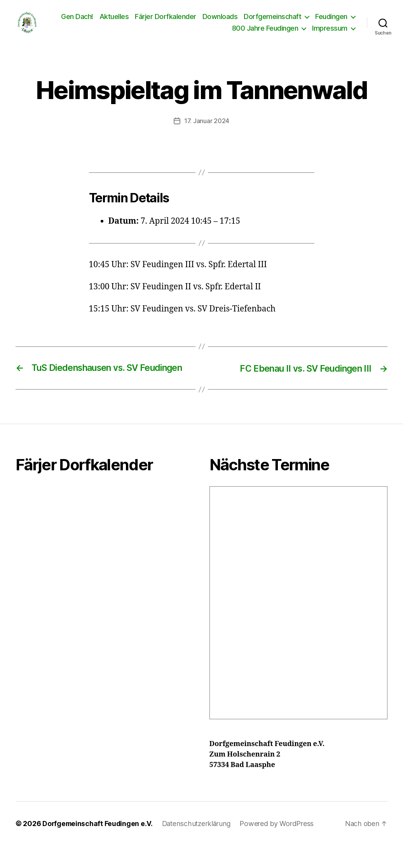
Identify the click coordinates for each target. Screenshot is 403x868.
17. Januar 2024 (207, 132)
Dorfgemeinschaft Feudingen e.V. (98, 846)
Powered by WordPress (279, 846)
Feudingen (202, 34)
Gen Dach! (123, 22)
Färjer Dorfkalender (212, 22)
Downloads (266, 22)
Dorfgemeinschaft (319, 22)
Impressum (330, 34)
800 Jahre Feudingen (265, 34)
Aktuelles (160, 22)
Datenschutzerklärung (198, 846)
